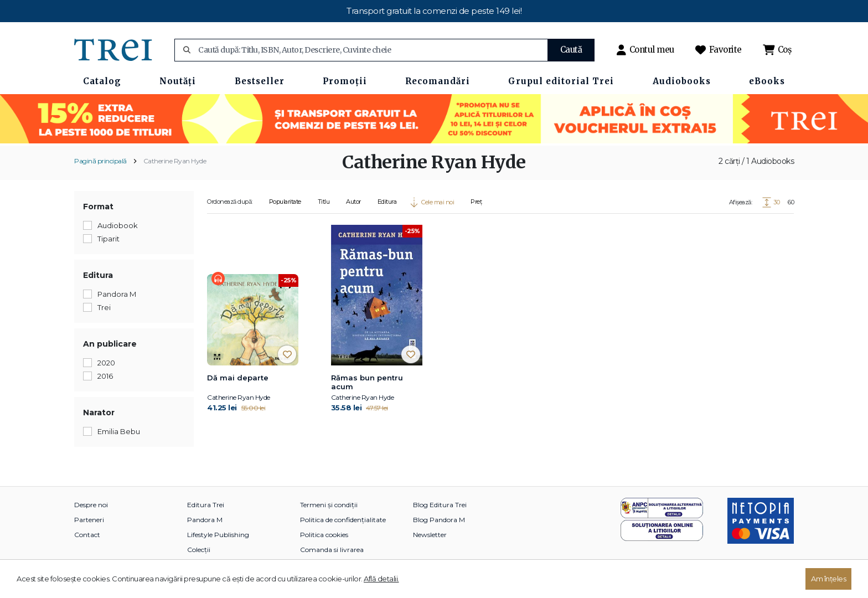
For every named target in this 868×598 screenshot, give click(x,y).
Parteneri (89, 520)
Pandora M (205, 520)
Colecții (199, 550)
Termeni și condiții (329, 505)
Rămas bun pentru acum (367, 382)
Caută (571, 50)
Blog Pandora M (439, 520)
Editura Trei (206, 505)
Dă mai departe (238, 378)
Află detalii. (381, 579)
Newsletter (430, 535)
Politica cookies (324, 535)
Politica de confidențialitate (343, 520)
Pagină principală (100, 161)
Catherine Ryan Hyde (175, 161)
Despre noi (91, 505)
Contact (87, 535)
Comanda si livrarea (332, 550)
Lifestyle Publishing (218, 535)
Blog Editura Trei (440, 505)
